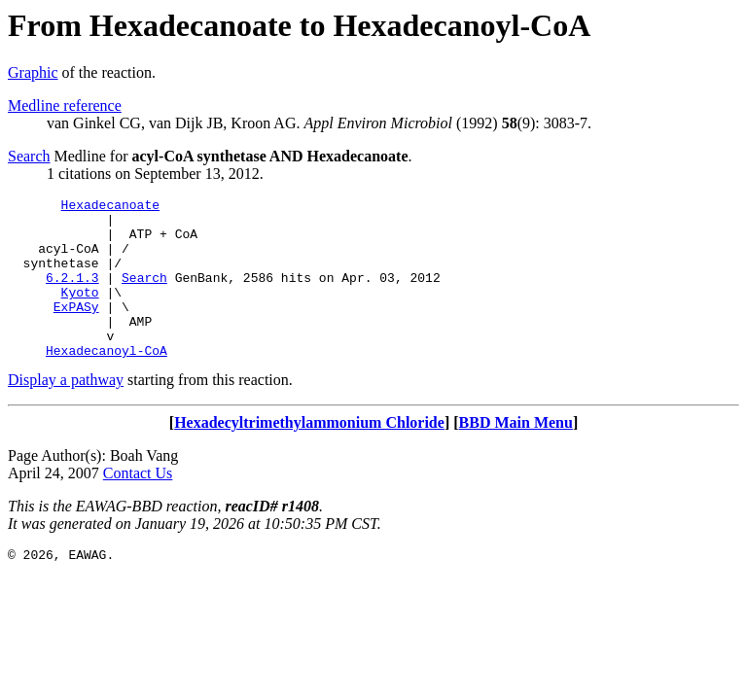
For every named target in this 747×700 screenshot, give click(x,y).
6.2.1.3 (72, 295)
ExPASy (76, 330)
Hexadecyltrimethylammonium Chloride (309, 455)
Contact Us (138, 505)
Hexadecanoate (110, 207)
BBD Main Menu (516, 455)
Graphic (33, 72)
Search (29, 156)
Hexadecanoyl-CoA (107, 382)
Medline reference (65, 105)
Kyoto (80, 312)
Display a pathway (66, 412)
